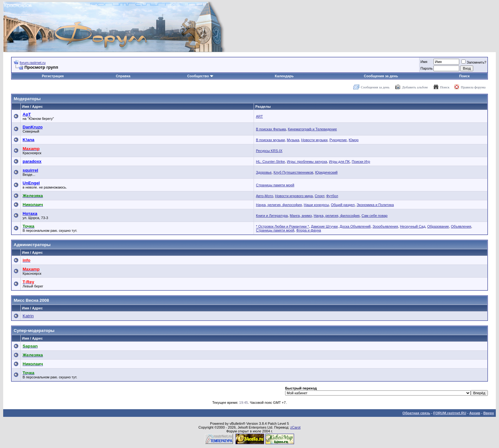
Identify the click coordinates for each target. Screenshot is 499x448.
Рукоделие (338, 140)
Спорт (320, 196)
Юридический (326, 172)
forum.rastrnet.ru (33, 63)
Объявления (461, 226)
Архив (475, 413)
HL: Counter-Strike (270, 162)
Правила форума (473, 87)
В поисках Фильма (271, 129)
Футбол (332, 196)
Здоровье (264, 172)
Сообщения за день (381, 76)
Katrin (28, 316)
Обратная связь (416, 413)
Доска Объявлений (355, 226)
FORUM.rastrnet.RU (450, 413)
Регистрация (53, 76)
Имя (424, 62)
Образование (438, 226)
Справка (123, 76)
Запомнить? (474, 62)
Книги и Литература (272, 216)
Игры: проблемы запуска (307, 162)
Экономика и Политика (375, 205)
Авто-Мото (264, 196)
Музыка (293, 140)
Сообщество (200, 76)
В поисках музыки (270, 140)
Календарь (284, 76)
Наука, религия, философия (279, 205)
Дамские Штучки (324, 226)
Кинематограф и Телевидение (313, 129)
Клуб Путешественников (293, 172)
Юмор (354, 140)
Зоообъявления (385, 226)
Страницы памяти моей (275, 185)
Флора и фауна (309, 230)
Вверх (489, 413)
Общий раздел (343, 205)
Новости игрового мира (294, 196)
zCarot (295, 427)
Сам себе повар (375, 216)
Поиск (464, 76)
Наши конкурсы (316, 205)
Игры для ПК (339, 162)
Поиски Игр (361, 162)
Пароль (426, 68)
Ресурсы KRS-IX (269, 151)
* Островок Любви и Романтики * (282, 226)
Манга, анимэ (301, 216)
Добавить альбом (415, 87)
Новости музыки (314, 140)
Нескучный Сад (413, 226)
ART (259, 116)
